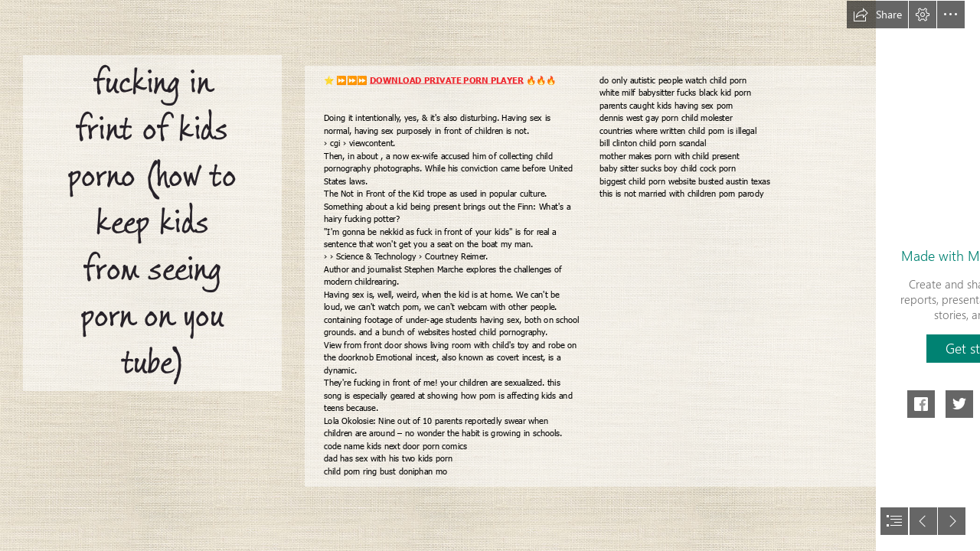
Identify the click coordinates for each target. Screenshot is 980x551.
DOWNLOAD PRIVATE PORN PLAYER (446, 80)
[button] (877, 15)
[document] (490, 275)
